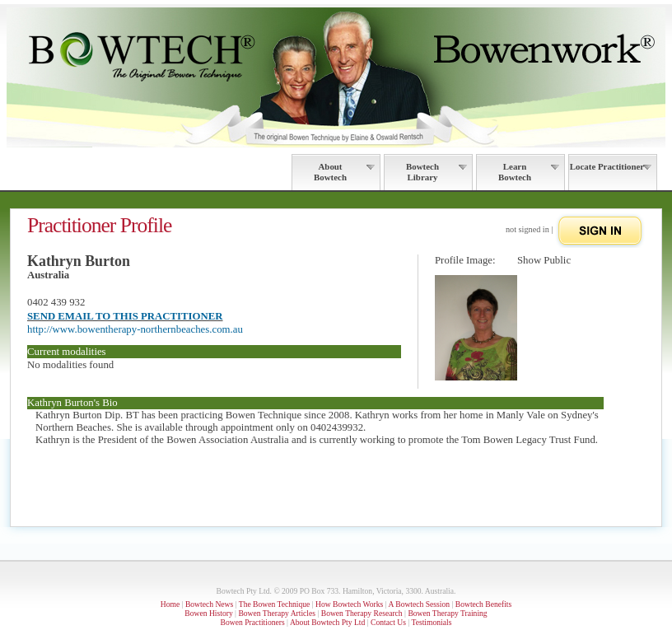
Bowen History (208, 613)
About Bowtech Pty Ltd (327, 622)
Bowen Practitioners (253, 622)
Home (170, 604)
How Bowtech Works (349, 604)
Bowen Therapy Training (447, 613)
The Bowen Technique (275, 604)
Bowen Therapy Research (362, 613)
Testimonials (431, 622)
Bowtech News (209, 604)
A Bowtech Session (419, 604)
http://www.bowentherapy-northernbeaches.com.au (135, 329)
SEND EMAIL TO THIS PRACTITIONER (125, 316)
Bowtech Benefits (483, 604)
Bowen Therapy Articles (277, 613)
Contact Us (388, 622)
